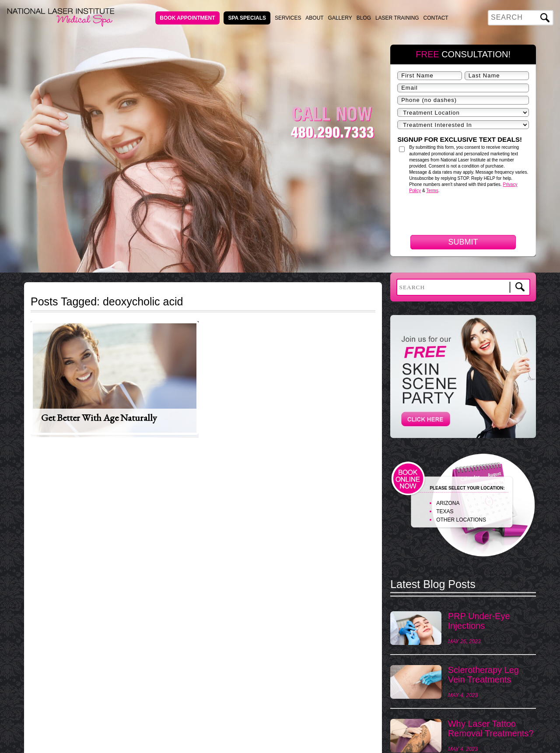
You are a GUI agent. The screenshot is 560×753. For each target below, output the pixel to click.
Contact (436, 18)
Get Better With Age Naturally (99, 418)
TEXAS (445, 511)
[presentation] (464, 262)
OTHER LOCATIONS (461, 520)
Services (288, 18)
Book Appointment (187, 18)
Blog (364, 18)
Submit (463, 242)
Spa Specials (247, 18)
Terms (432, 191)
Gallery (340, 18)
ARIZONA (448, 503)
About (314, 18)
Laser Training (397, 18)
